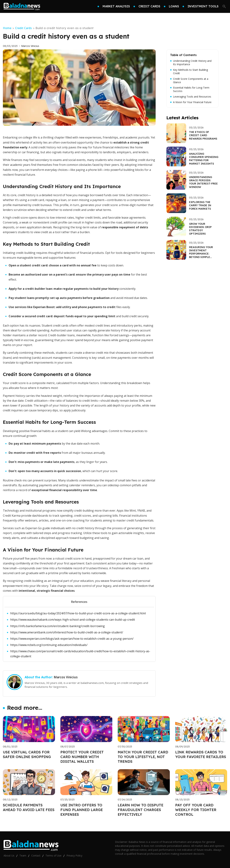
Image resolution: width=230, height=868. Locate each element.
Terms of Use (53, 856)
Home (7, 28)
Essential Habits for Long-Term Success (190, 89)
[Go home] (22, 6)
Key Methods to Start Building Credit (189, 72)
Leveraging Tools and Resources (191, 97)
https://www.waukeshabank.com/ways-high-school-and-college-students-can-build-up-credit (73, 620)
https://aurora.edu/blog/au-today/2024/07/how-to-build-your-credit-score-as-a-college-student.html (78, 613)
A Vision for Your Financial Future (191, 102)
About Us (9, 856)
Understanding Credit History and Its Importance (191, 63)
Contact (36, 856)
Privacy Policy (74, 856)
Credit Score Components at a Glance (189, 81)
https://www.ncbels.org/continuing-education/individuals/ (49, 645)
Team (23, 856)
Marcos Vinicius (30, 46)
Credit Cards (23, 28)
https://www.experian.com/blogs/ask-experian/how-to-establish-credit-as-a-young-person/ (72, 639)
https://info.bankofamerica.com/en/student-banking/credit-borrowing (57, 626)
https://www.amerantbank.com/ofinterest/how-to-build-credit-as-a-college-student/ (67, 632)
